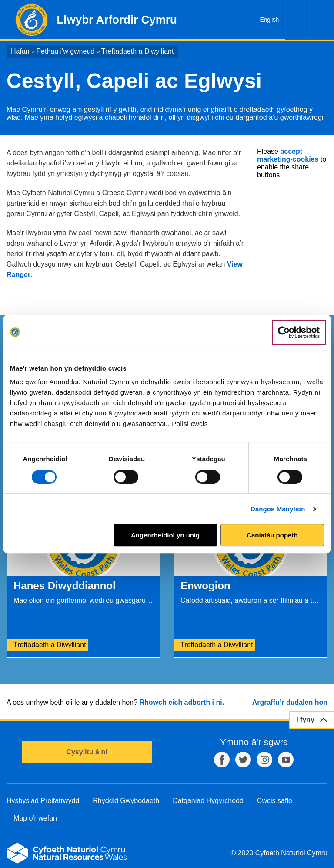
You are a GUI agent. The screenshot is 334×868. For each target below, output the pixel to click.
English (269, 20)
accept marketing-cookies (288, 155)
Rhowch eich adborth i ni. (182, 702)
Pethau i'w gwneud (65, 51)
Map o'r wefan (35, 818)
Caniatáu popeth (272, 535)
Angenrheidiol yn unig (165, 535)
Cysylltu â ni (87, 752)
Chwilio (297, 20)
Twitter (243, 760)
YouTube (286, 760)
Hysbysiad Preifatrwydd (43, 801)
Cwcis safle (275, 801)
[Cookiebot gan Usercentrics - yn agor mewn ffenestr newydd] (299, 332)
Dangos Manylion (278, 509)
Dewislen (322, 20)
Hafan (20, 51)
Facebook (222, 760)
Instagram (264, 760)
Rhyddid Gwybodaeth (126, 801)
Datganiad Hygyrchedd (208, 801)
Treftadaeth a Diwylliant (138, 51)
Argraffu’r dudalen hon (290, 702)
